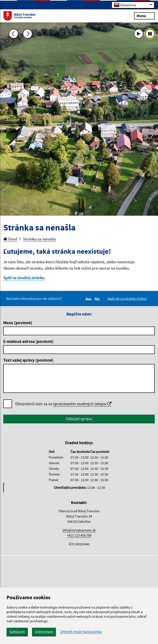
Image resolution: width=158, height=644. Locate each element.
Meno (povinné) (18, 323)
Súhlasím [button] (17, 632)
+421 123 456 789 (79, 535)
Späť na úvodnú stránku (24, 278)
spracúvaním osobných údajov (82, 404)
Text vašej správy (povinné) (28, 360)
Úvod (10, 239)
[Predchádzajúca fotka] (13, 34)
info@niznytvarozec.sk (79, 530)
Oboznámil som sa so (63, 404)
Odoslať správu (79, 419)
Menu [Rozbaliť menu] (144, 16)
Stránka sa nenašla (39, 239)
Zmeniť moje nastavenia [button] (81, 632)
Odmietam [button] (44, 632)
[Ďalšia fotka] (28, 34)
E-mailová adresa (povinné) (28, 341)
